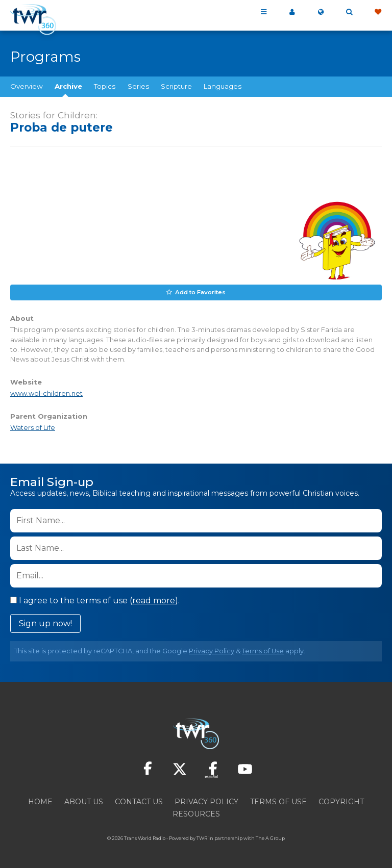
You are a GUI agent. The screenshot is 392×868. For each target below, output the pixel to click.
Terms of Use (263, 650)
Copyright (341, 801)
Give (378, 12)
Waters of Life (33, 427)
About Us (84, 801)
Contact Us (139, 801)
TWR (202, 837)
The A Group (270, 837)
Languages (223, 86)
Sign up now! (45, 622)
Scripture (176, 86)
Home (40, 801)
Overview (27, 86)
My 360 (292, 12)
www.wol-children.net (46, 393)
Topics (105, 86)
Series (138, 86)
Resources (196, 813)
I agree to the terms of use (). (95, 599)
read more (154, 599)
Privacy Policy (212, 650)
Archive (68, 86)
